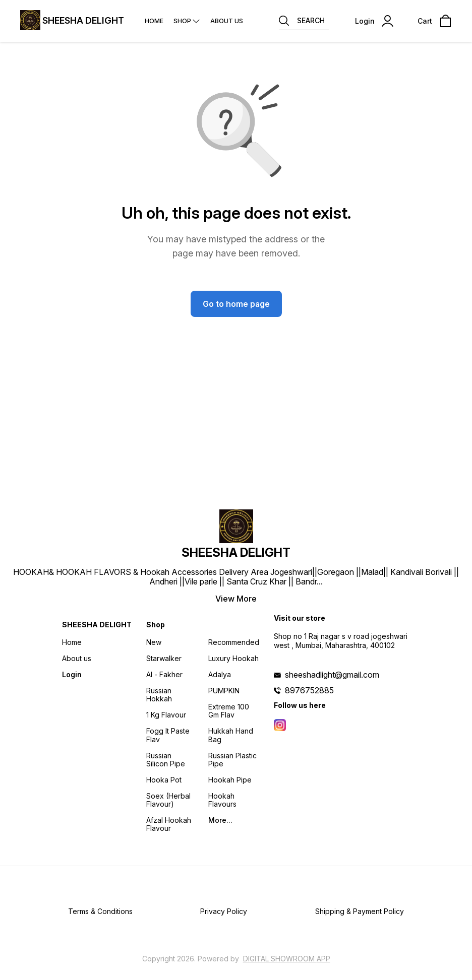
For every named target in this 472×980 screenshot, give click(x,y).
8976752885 (309, 690)
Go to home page (236, 304)
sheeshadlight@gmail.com (332, 675)
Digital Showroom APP (287, 959)
